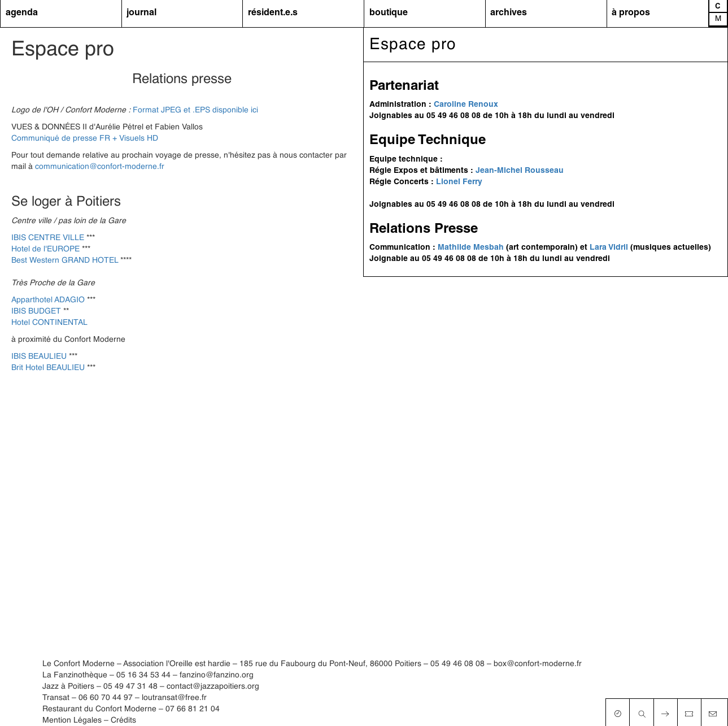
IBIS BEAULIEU (39, 357)
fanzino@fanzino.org (217, 675)
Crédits (123, 720)
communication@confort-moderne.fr (100, 167)
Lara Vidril (609, 248)
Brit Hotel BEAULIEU (48, 368)
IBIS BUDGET (36, 311)
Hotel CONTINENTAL (49, 323)
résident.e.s (273, 13)
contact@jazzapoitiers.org (213, 686)
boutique (389, 13)
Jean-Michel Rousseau (520, 171)
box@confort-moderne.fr (538, 664)
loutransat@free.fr (174, 698)
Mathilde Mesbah (471, 248)
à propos (631, 13)
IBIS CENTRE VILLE (48, 238)
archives (509, 13)
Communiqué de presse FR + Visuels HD (85, 138)
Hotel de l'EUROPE (45, 249)
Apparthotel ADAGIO (48, 300)
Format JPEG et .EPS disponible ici (195, 110)
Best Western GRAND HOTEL (65, 260)
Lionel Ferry (459, 182)
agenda (22, 13)
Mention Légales (72, 720)
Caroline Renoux (466, 105)
